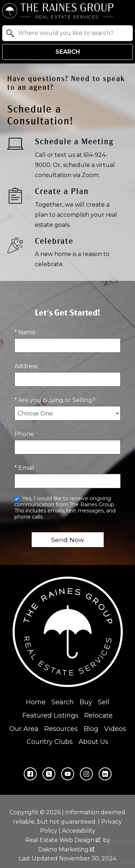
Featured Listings (50, 715)
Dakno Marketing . (67, 849)
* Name (25, 332)
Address (26, 366)
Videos (115, 728)
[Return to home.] (58, 11)
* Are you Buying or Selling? (55, 400)
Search (68, 52)
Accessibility (79, 831)
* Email (24, 468)
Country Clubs (50, 742)
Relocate (98, 715)
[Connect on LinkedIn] (105, 774)
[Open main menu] (124, 11)
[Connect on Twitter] (49, 774)
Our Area (24, 728)
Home (36, 702)
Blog (91, 728)
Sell (104, 702)
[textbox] (72, 33)
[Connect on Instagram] (86, 774)
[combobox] (67, 33)
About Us (93, 742)
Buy (86, 702)
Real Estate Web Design (63, 840)
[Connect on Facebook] (30, 774)
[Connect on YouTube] (68, 774)
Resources (61, 728)
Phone (24, 434)
